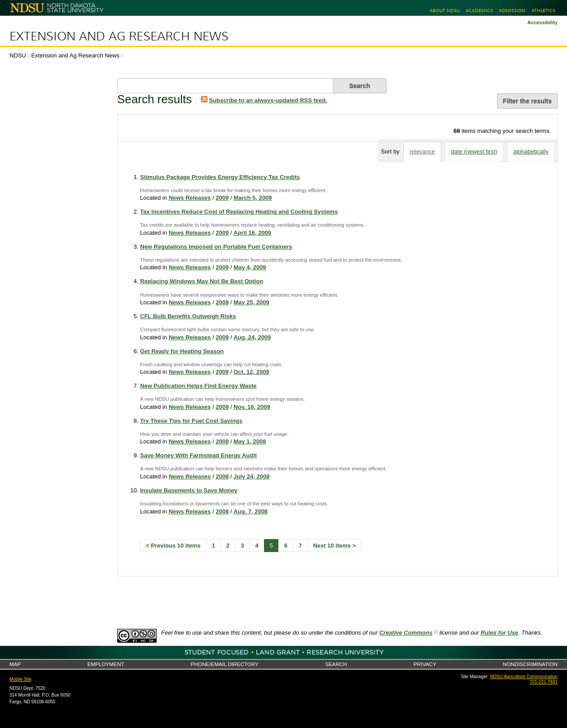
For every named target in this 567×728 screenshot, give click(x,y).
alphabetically (531, 151)
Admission (512, 11)
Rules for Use (500, 633)
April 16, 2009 (252, 233)
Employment (106, 664)
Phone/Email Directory (225, 664)
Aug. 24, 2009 (252, 337)
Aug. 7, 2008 (251, 511)
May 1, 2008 (250, 441)
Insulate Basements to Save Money (189, 490)
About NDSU (445, 11)
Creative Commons (406, 633)
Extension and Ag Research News (119, 36)
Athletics (543, 11)
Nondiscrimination (530, 664)
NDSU (18, 55)
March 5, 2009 (253, 198)
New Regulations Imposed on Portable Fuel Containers (216, 247)
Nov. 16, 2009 (252, 407)
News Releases (190, 198)
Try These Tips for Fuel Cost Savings (191, 421)
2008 (222, 441)
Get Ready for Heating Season (182, 351)
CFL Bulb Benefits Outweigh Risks (188, 316)
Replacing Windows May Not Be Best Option (202, 281)
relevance (422, 151)
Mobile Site (20, 679)
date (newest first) (474, 151)
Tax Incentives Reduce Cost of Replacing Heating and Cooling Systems (239, 212)
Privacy (425, 664)
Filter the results (527, 101)
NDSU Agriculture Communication (524, 677)
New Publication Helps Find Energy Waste (198, 386)
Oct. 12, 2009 (251, 372)
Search (336, 664)
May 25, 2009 (251, 302)
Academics (479, 11)
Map (15, 664)
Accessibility (542, 22)
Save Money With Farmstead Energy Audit (198, 455)
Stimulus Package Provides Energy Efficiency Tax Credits (220, 177)
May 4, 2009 (250, 267)
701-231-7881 (544, 682)
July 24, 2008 (251, 476)
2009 (222, 198)
